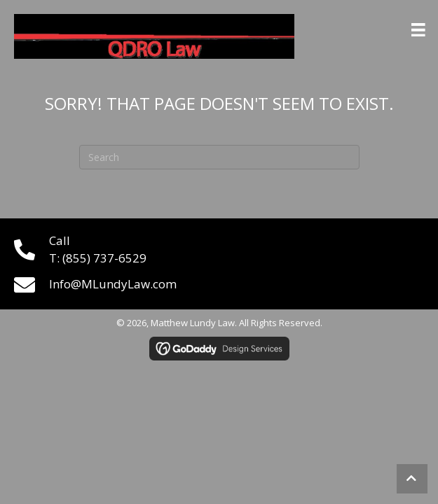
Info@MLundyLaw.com (113, 284)
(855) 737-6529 (104, 258)
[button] (412, 479)
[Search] (219, 157)
